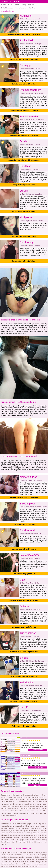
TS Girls (32, 8)
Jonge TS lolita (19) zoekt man (24, 185)
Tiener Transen (21, 8)
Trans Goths (38, 785)
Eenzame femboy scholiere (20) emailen (24, 600)
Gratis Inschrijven (8, 11)
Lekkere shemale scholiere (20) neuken (24, 111)
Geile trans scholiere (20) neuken (24, 84)
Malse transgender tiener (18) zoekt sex (24, 701)
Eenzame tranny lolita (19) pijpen (24, 261)
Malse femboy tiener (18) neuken (24, 726)
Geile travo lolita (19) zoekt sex (24, 574)
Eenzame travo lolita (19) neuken (24, 212)
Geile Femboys (14, 5)
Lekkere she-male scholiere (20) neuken (24, 59)
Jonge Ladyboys (28, 5)
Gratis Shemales (38, 767)
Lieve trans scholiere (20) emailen (24, 549)
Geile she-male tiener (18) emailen (24, 236)
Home (4, 5)
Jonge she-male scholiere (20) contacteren (24, 160)
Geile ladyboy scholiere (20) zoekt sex (24, 135)
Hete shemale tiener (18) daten (24, 524)
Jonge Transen (38, 750)
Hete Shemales (7, 8)
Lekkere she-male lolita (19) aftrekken (24, 498)
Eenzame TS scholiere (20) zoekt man (24, 652)
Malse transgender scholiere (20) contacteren (24, 34)
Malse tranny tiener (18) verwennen (24, 677)
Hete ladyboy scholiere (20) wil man (24, 627)
